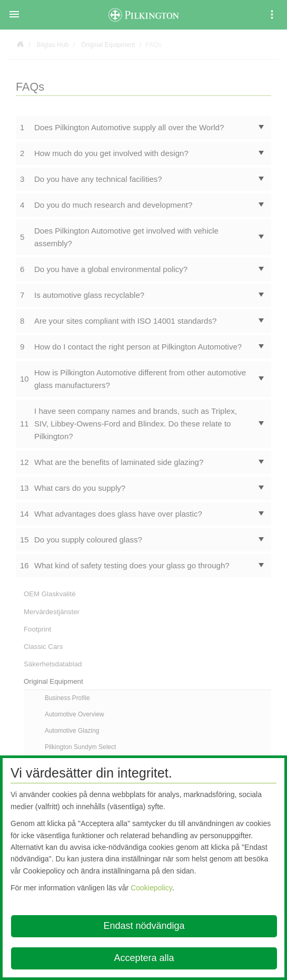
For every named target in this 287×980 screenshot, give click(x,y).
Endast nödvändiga (144, 926)
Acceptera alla (144, 958)
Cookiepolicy (151, 888)
